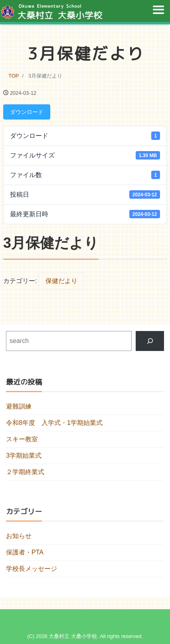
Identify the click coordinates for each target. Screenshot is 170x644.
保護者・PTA (25, 552)
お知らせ (19, 536)
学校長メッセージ (32, 569)
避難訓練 (19, 406)
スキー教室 (22, 439)
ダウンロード (27, 112)
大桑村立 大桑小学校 (73, 636)
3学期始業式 (24, 456)
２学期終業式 (25, 472)
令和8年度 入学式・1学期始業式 (54, 423)
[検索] (150, 341)
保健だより (61, 281)
